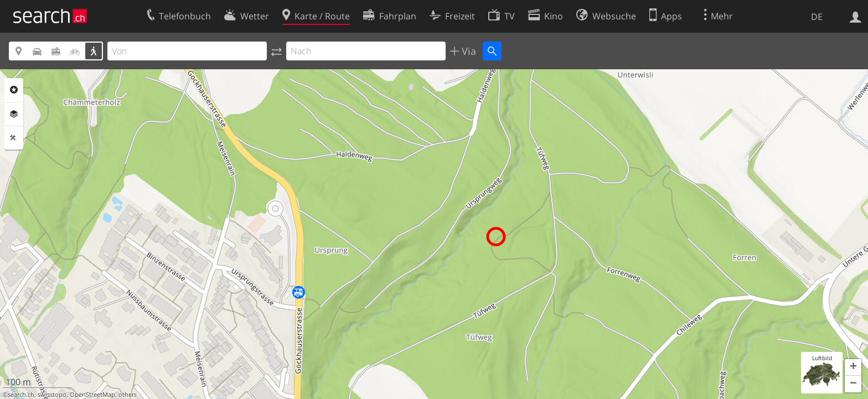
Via (467, 51)
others (128, 395)
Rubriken (14, 90)
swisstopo (52, 395)
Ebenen (14, 114)
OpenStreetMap (92, 395)
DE (817, 17)
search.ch (21, 395)
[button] (853, 367)
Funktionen (14, 138)
